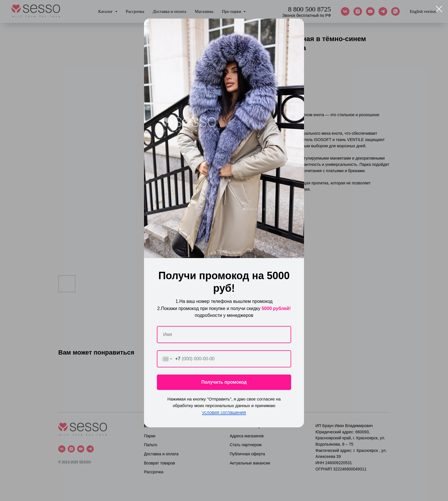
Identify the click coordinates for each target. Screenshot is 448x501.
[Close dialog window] (439, 9)
